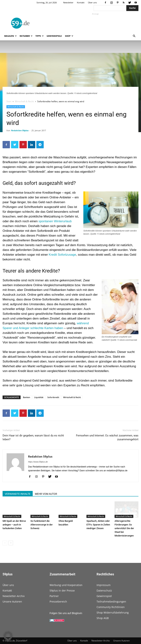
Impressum (104, 585)
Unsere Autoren (12, 602)
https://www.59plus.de (38, 462)
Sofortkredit (53, 397)
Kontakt (81, 2)
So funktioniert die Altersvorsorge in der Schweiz (42, 525)
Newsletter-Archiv (14, 596)
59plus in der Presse (62, 591)
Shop (69, 36)
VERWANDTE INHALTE (18, 494)
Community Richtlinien (111, 607)
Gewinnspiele (54, 36)
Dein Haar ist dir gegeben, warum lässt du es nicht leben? (33, 437)
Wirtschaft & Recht (24, 101)
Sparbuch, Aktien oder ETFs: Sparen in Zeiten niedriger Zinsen (98, 525)
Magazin (10, 36)
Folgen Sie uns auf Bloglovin (66, 613)
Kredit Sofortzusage (62, 255)
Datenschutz (104, 591)
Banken (27, 397)
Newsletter (68, 2)
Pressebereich (58, 602)
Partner (54, 596)
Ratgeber (26, 36)
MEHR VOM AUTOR (46, 494)
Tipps (40, 36)
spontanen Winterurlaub (55, 221)
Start (9, 101)
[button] (134, 36)
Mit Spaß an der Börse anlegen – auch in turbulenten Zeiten (14, 525)
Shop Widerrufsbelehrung (113, 613)
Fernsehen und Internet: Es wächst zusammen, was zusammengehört (107, 437)
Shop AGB (103, 618)
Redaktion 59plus (20, 130)
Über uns (92, 2)
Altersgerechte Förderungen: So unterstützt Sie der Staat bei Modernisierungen (124, 528)
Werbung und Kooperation (66, 585)
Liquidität (39, 397)
